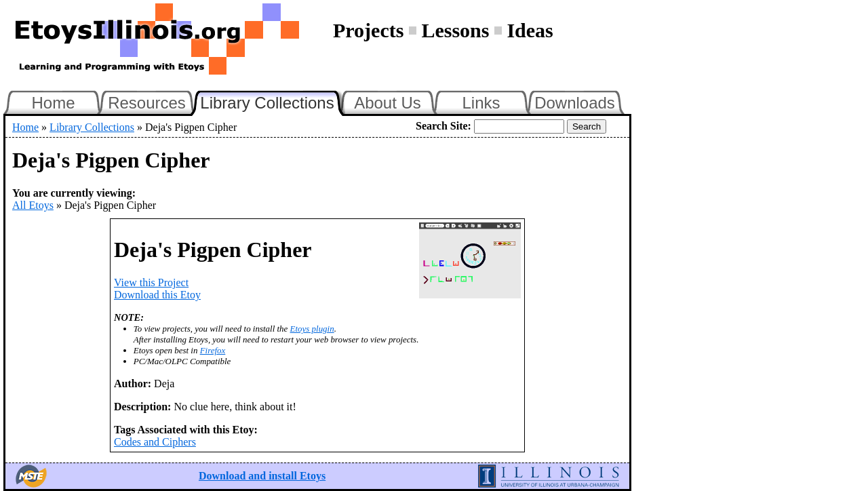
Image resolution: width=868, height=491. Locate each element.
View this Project (151, 282)
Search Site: (443, 126)
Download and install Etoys (262, 476)
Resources (147, 103)
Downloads (575, 103)
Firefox (213, 350)
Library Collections (273, 101)
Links (481, 103)
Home (53, 103)
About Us (388, 103)
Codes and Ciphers (155, 442)
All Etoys (33, 205)
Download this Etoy (157, 295)
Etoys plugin (312, 329)
